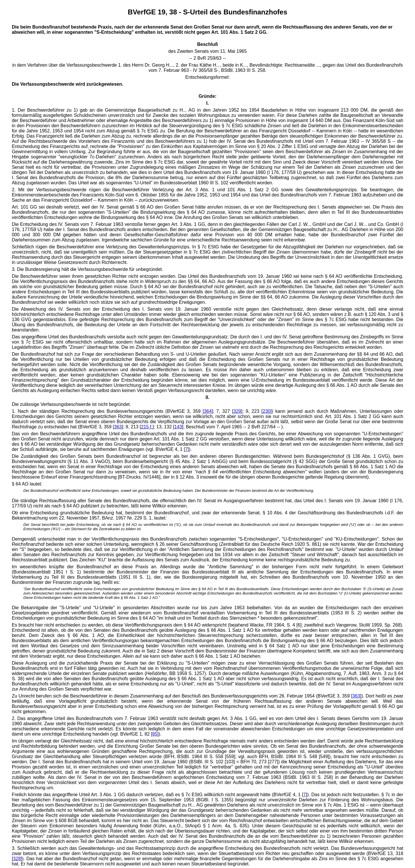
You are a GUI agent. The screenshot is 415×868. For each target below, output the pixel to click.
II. (207, 397)
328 (17, 859)
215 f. (147, 427)
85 (155, 734)
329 (237, 411)
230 (267, 411)
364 (208, 411)
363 (118, 427)
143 (178, 427)
